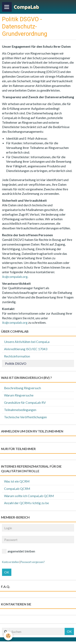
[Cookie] (8, 636)
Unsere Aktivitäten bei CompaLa (27, 342)
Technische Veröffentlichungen (25, 417)
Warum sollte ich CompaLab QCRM (29, 496)
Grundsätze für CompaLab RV (25, 402)
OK (7, 572)
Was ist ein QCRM (17, 481)
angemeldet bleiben (19, 551)
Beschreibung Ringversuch (22, 388)
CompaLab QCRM (17, 489)
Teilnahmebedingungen (20, 410)
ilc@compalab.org (15, 277)
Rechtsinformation (17, 356)
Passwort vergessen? (33, 562)
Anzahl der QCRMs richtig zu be (26, 503)
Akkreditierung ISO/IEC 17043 (26, 349)
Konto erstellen (11, 562)
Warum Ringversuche (19, 395)
